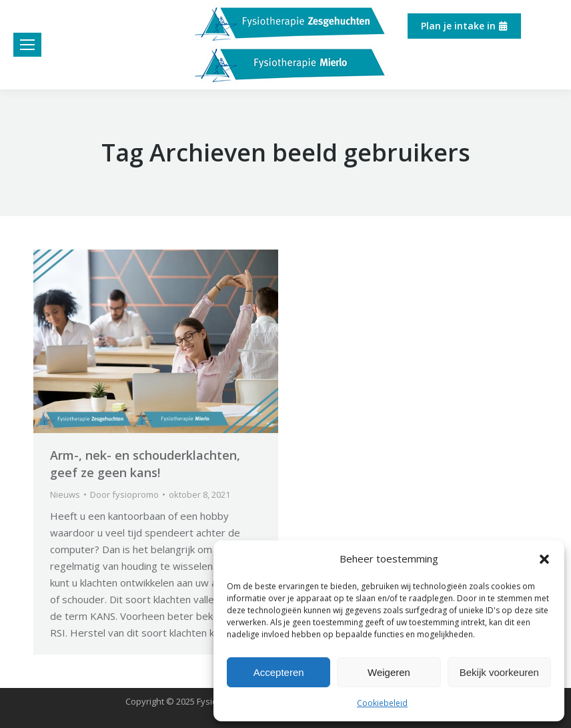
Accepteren (279, 672)
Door (124, 494)
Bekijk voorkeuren (499, 672)
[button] (544, 559)
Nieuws (65, 494)
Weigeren (389, 672)
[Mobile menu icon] (27, 45)
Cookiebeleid (382, 703)
